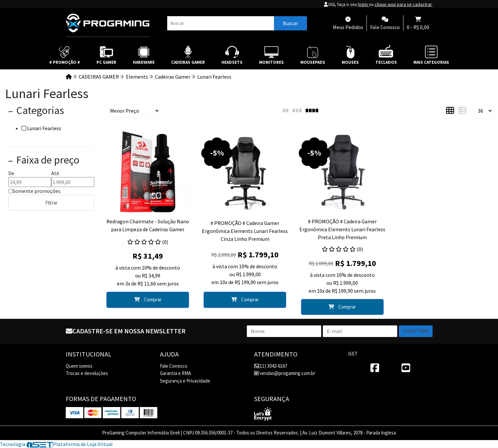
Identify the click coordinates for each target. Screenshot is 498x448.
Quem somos (79, 366)
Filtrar (51, 203)
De (11, 173)
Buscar (290, 23)
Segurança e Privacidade (185, 381)
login (364, 4)
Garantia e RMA (175, 373)
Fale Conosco (174, 366)
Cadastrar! (416, 331)
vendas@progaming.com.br (285, 373)
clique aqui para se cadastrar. (404, 4)
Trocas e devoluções (87, 373)
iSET (353, 354)
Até (55, 173)
